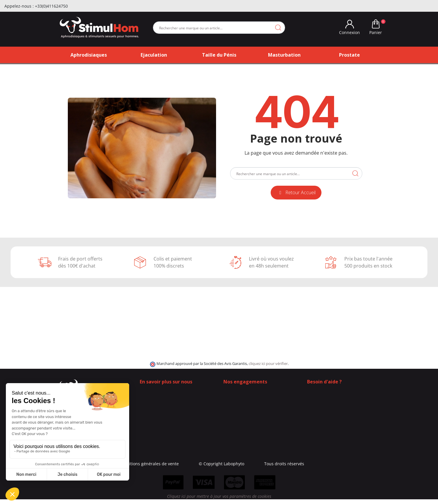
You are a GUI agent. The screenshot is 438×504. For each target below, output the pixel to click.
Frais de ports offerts (244, 403)
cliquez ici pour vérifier (268, 364)
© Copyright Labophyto (256, 464)
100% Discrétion (239, 391)
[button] (296, 193)
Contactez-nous (155, 397)
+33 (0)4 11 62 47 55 (331, 403)
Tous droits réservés (319, 464)
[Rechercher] (219, 28)
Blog (144, 403)
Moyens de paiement (244, 409)
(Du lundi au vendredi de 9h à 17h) (341, 409)
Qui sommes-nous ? (159, 391)
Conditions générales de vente (183, 464)
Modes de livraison (242, 397)
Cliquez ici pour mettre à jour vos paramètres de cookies (219, 501)
